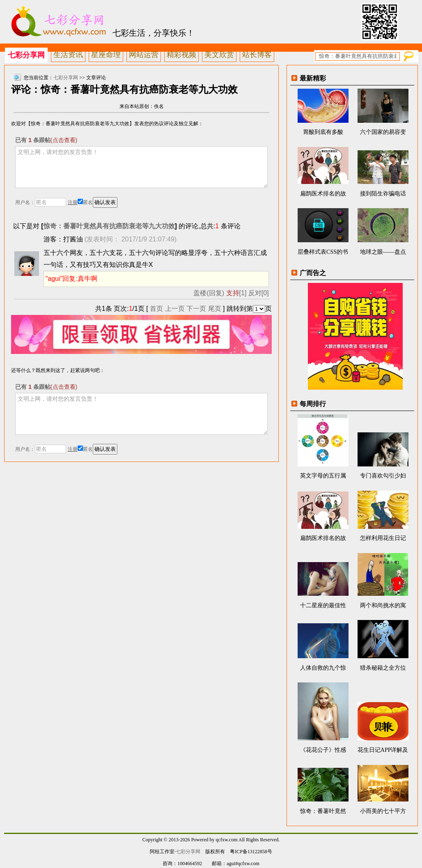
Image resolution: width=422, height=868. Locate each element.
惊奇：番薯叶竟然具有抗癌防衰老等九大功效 (109, 226)
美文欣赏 (219, 55)
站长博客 (257, 55)
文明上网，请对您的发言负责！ (141, 167)
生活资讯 (68, 55)
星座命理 (106, 55)
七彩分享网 (26, 55)
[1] (236, 293)
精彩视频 (181, 55)
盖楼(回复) (209, 293)
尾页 (215, 309)
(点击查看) (64, 140)
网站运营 (144, 55)
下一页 (196, 309)
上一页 (175, 309)
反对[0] (259, 293)
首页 (156, 309)
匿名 (85, 202)
